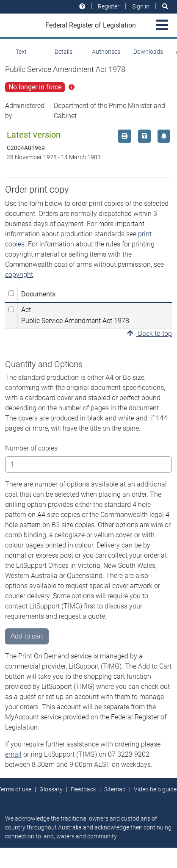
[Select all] (11, 293)
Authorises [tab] (106, 52)
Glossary (51, 789)
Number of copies (31, 448)
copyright (19, 275)
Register (109, 6)
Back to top (149, 333)
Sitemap (115, 789)
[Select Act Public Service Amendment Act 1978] (11, 309)
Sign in (141, 6)
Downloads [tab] (148, 52)
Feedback (83, 789)
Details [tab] (64, 52)
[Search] (165, 7)
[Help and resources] (82, 7)
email (13, 754)
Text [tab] (21, 52)
